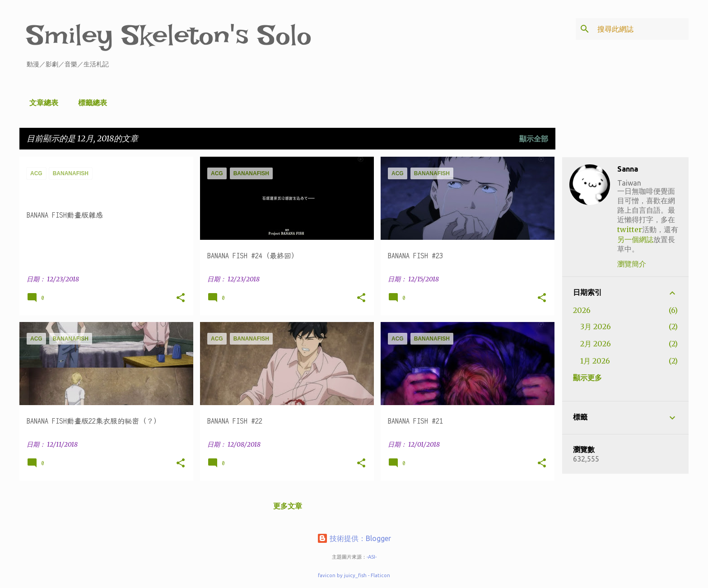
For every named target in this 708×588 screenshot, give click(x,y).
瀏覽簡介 (632, 264)
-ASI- (372, 557)
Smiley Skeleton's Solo (169, 35)
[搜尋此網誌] (641, 29)
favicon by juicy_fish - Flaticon (354, 575)
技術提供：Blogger (354, 538)
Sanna (628, 169)
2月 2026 (596, 344)
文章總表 (41, 103)
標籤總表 (90, 103)
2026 (582, 310)
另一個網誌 (635, 239)
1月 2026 (595, 361)
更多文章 (288, 506)
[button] (181, 298)
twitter (630, 229)
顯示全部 (534, 139)
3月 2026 (596, 327)
